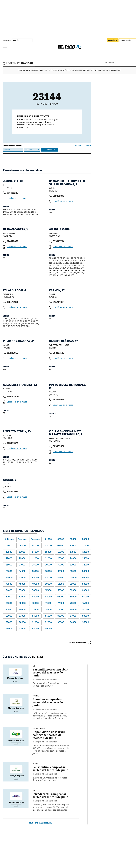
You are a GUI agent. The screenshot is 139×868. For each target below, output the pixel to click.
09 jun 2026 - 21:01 (48, 680)
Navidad (78, 70)
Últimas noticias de (23, 657)
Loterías (36, 696)
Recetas (86, 70)
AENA (125, 63)
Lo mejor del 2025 (114, 70)
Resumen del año (98, 70)
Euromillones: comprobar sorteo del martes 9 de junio (50, 673)
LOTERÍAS (36, 764)
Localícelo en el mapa (17, 198)
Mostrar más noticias (41, 823)
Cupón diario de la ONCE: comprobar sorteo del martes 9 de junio (49, 735)
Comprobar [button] (50, 150)
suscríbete (113, 40)
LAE (34, 666)
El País (35, 680)
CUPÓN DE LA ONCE (40, 729)
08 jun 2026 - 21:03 (48, 774)
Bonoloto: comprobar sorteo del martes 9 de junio (48, 703)
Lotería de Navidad (19, 64)
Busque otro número (78, 642)
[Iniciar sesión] (128, 40)
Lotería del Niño (67, 70)
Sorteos (21, 70)
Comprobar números (35, 70)
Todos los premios (82, 146)
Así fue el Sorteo (52, 70)
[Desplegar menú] (5, 47)
